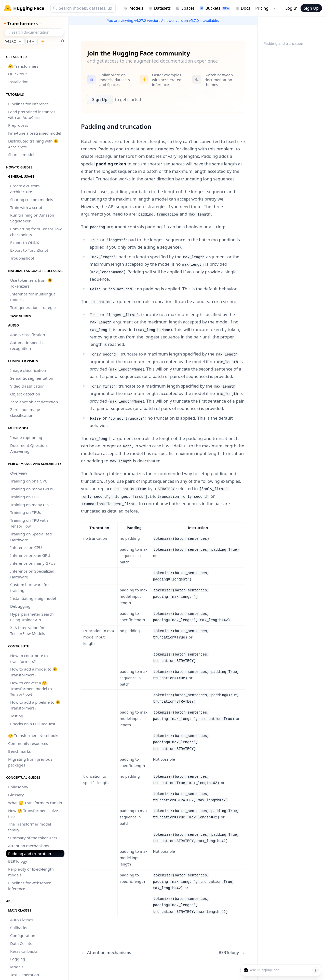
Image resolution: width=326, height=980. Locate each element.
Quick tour (18, 74)
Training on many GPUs (31, 489)
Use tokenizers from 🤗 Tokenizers (31, 283)
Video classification (27, 386)
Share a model (21, 154)
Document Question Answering (29, 448)
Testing (17, 716)
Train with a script (26, 207)
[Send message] (316, 970)
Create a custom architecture (25, 189)
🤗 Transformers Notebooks (34, 735)
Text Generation (25, 975)
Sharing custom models (32, 200)
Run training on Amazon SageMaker (32, 218)
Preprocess (18, 125)
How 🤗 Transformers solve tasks (33, 813)
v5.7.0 (194, 20)
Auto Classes (22, 920)
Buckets (215, 8)
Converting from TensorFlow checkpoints (36, 232)
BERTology (18, 861)
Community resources (28, 743)
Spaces (185, 8)
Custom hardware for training (30, 587)
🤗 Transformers (23, 66)
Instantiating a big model (33, 598)
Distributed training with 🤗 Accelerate (33, 144)
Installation (18, 82)
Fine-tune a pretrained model (35, 133)
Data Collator (22, 943)
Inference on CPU (26, 547)
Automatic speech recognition (26, 345)
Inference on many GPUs (33, 563)
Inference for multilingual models (33, 297)
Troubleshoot (22, 258)
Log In (291, 8)
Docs (243, 8)
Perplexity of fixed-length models (31, 872)
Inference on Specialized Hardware (32, 574)
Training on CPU (25, 497)
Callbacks (19, 928)
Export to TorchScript (29, 250)
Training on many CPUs (31, 505)
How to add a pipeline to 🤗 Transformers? (35, 705)
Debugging (20, 606)
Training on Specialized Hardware (31, 537)
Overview (19, 473)
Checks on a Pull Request (33, 724)
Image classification (28, 370)
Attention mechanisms (29, 846)
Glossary (16, 795)
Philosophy (18, 787)
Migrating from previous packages (30, 762)
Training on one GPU (29, 481)
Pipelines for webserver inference (29, 886)
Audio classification (28, 335)
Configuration (23, 935)
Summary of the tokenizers (33, 838)
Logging (18, 959)
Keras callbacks (24, 951)
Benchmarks (19, 751)
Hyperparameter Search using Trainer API (32, 617)
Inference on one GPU (30, 555)
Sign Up (311, 8)
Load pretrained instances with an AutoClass (32, 115)
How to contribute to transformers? (29, 658)
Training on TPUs (26, 512)
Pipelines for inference (29, 104)
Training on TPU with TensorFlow (29, 523)
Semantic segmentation (32, 378)
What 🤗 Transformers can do (35, 803)
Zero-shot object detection (34, 402)
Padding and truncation (30, 854)
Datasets (160, 8)
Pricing (262, 8)
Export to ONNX (25, 243)
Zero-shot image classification (25, 412)
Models (134, 8)
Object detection (25, 394)
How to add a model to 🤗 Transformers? (34, 672)
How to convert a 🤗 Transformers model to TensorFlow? (31, 689)
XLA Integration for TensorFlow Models (28, 630)
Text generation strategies (34, 307)
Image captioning (26, 437)
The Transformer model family (30, 827)
